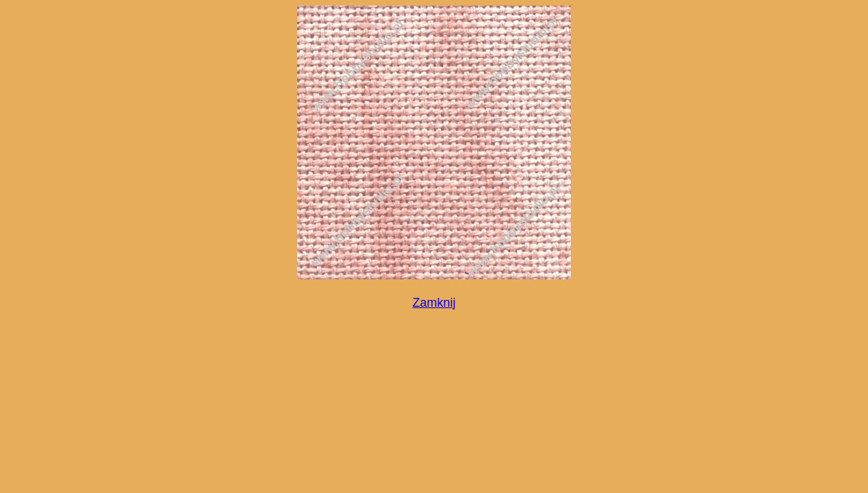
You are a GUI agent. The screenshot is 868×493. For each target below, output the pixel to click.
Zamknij (434, 303)
